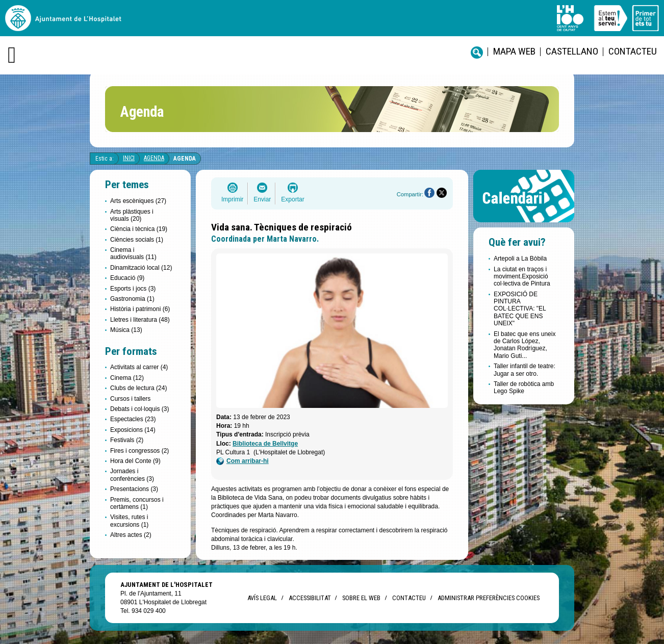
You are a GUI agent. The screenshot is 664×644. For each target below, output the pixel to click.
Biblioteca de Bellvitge (265, 444)
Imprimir (232, 199)
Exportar (292, 199)
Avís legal (262, 598)
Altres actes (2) (131, 535)
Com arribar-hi (242, 461)
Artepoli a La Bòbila (520, 259)
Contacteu (633, 51)
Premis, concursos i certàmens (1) (137, 503)
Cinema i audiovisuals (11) (133, 253)
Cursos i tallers (130, 399)
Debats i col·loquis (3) (139, 409)
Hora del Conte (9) (135, 461)
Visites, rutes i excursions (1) (129, 521)
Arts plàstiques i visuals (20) (132, 215)
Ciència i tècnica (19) (139, 229)
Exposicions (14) (133, 430)
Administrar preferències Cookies (489, 598)
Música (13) (126, 330)
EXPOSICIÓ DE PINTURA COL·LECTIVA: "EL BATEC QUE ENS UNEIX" (520, 309)
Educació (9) (127, 278)
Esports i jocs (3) (133, 289)
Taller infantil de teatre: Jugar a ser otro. (525, 370)
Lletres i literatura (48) (140, 320)
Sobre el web (361, 598)
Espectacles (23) (133, 419)
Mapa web (514, 51)
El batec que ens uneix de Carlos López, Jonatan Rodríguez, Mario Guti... (525, 345)
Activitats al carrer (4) (139, 367)
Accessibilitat (310, 598)
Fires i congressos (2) (139, 451)
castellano (572, 51)
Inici (129, 158)
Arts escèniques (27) (138, 201)
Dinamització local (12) (141, 268)
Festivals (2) (127, 440)
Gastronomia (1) (132, 299)
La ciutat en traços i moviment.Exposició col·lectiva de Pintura (522, 277)
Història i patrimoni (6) (140, 309)
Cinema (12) (127, 378)
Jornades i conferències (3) (132, 475)
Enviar (262, 199)
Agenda (154, 158)
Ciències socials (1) (137, 240)
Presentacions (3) (134, 489)
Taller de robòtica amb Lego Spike (524, 388)
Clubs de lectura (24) (138, 388)
